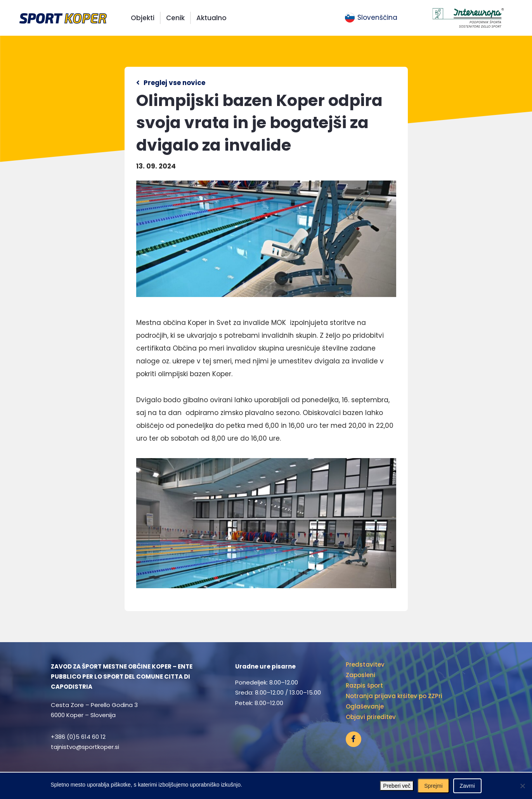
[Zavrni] (522, 786)
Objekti (143, 18)
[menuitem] (371, 18)
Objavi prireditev (371, 717)
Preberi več (397, 786)
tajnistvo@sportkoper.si (85, 747)
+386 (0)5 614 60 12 (78, 737)
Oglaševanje (365, 706)
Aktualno (211, 18)
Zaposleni (360, 675)
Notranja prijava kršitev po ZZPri (394, 696)
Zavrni (467, 786)
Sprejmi (433, 786)
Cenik (175, 18)
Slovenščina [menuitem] (377, 17)
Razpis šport (364, 685)
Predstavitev (365, 664)
